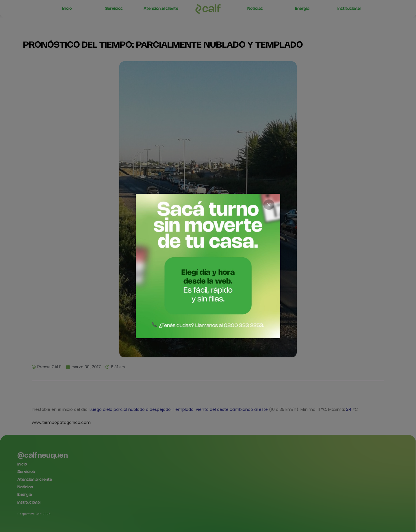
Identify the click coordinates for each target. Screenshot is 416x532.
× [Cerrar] (269, 205)
